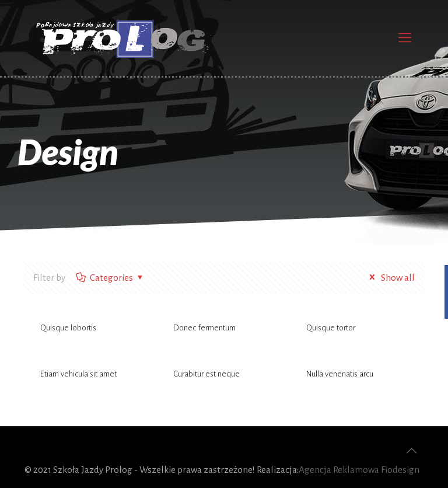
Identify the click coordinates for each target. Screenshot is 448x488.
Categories (111, 278)
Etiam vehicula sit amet (78, 374)
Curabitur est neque (206, 374)
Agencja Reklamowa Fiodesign (359, 470)
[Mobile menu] (405, 38)
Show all (390, 278)
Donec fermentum (204, 328)
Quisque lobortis (68, 328)
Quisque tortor (331, 328)
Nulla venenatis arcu (340, 374)
